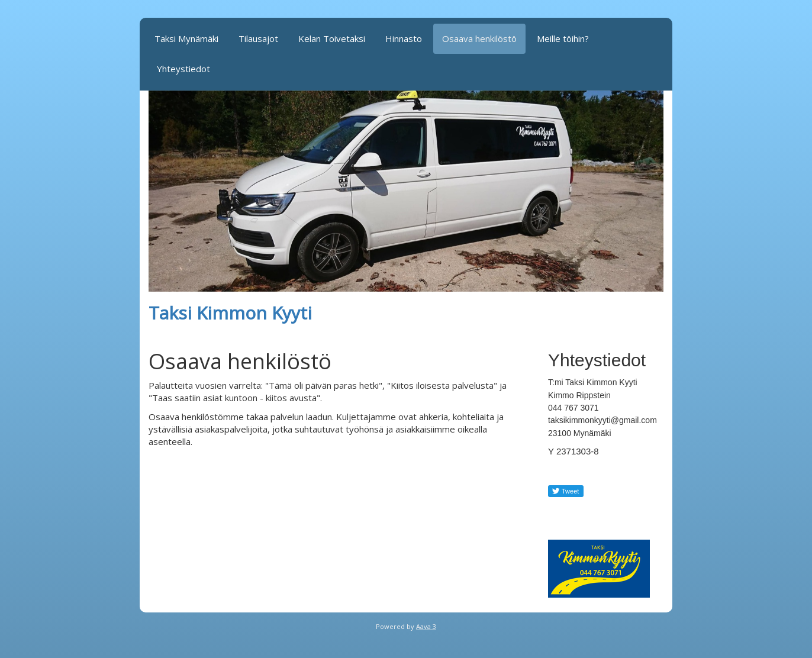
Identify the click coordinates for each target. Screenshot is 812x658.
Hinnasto (404, 38)
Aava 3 (426, 626)
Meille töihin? (563, 38)
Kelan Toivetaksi (332, 38)
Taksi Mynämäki (186, 38)
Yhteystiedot (183, 69)
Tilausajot (258, 38)
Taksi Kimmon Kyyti (230, 313)
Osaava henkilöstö (479, 38)
